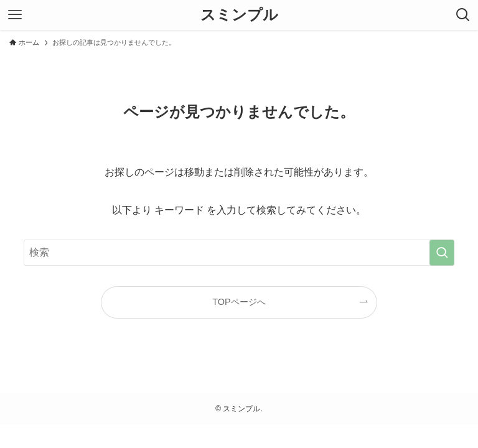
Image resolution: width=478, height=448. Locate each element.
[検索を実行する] (442, 253)
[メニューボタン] (15, 15)
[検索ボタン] (463, 15)
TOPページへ (239, 302)
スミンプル (239, 15)
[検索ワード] (239, 253)
